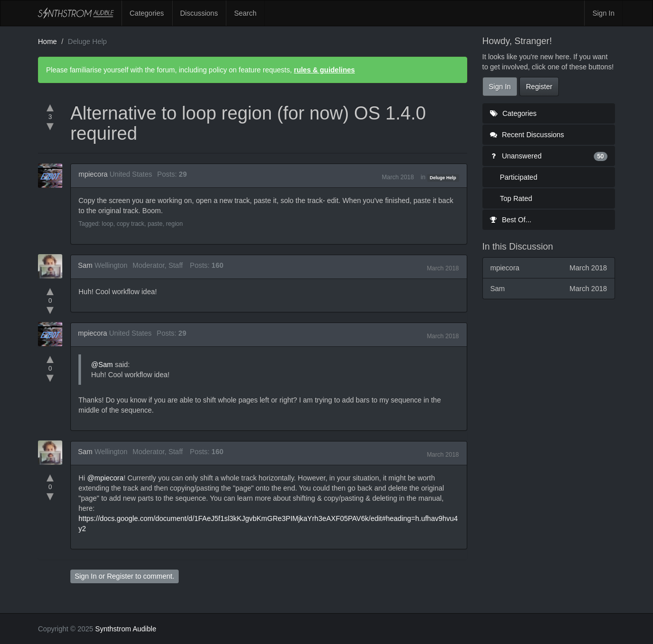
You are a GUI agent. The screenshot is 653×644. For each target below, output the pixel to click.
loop (108, 224)
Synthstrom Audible (76, 13)
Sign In (603, 13)
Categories (147, 13)
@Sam (102, 365)
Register (120, 576)
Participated (519, 177)
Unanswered (549, 156)
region (174, 224)
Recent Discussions (527, 135)
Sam (85, 265)
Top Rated (516, 198)
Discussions (199, 13)
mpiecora (93, 174)
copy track (130, 224)
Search (245, 13)
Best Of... (511, 220)
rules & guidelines (324, 70)
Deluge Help (443, 178)
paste (155, 224)
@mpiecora (105, 478)
